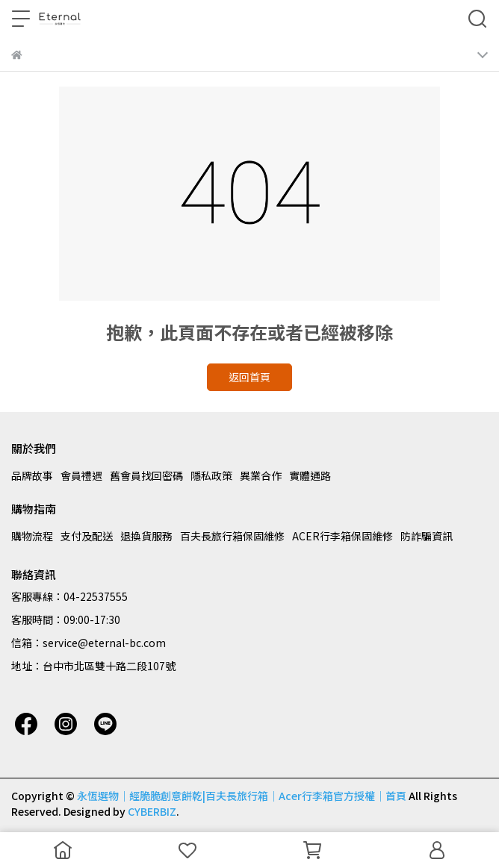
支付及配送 (87, 536)
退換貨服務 (146, 536)
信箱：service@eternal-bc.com (89, 643)
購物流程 (32, 536)
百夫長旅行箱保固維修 (232, 536)
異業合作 (261, 475)
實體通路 (310, 475)
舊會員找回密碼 (146, 475)
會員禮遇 (81, 475)
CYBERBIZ (152, 811)
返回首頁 (249, 377)
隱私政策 (211, 475)
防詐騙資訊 (427, 536)
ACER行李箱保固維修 (343, 536)
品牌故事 (32, 475)
